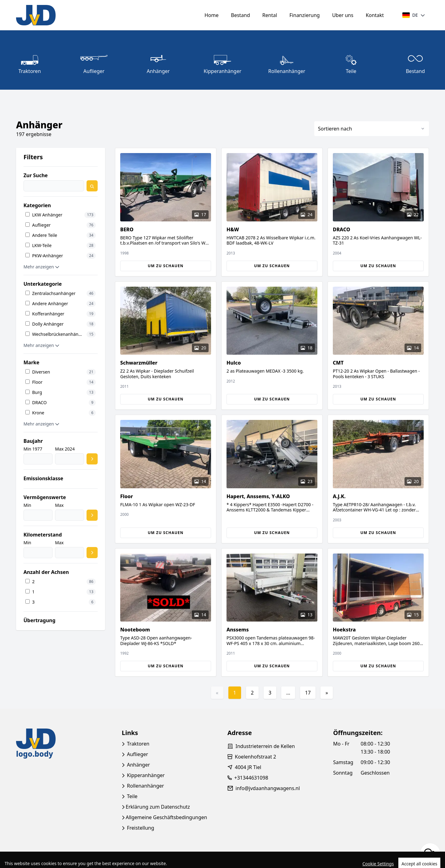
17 (308, 693)
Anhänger (138, 765)
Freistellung (141, 828)
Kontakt (375, 15)
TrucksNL (52, 860)
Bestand (240, 15)
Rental (270, 15)
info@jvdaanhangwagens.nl (268, 788)
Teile (132, 796)
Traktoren (138, 744)
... (288, 693)
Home (212, 15)
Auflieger (138, 754)
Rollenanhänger (146, 786)
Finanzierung (305, 15)
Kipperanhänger (146, 775)
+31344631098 (251, 778)
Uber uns (343, 15)
